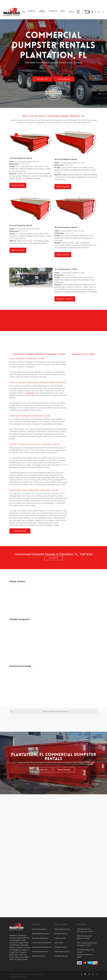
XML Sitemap (23, 977)
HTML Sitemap (14, 977)
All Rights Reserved (37, 974)
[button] (43, 79)
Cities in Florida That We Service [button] (39, 711)
